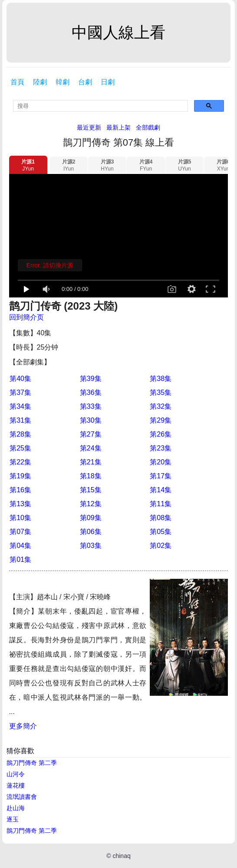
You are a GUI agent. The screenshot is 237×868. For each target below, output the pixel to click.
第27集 (91, 434)
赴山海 (16, 808)
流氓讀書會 (22, 797)
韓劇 (63, 82)
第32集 (161, 406)
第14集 (161, 490)
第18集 (91, 476)
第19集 (20, 476)
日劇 (108, 82)
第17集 (161, 476)
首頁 (17, 82)
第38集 (161, 379)
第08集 (161, 518)
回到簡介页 (26, 317)
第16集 (20, 490)
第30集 (91, 420)
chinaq (121, 856)
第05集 (161, 532)
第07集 (20, 532)
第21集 (91, 462)
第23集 (161, 448)
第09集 (91, 518)
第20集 (161, 462)
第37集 (20, 392)
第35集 (161, 392)
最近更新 (89, 127)
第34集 (20, 406)
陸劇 (40, 82)
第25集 (20, 448)
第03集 (91, 546)
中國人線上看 (118, 32)
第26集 (161, 434)
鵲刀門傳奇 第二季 (32, 763)
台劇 (85, 82)
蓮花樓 (16, 785)
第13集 (20, 504)
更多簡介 (23, 726)
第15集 (91, 490)
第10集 (20, 518)
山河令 (16, 774)
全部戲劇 (148, 127)
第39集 (91, 379)
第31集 (20, 420)
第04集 (20, 546)
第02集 (161, 546)
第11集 (161, 504)
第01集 (20, 559)
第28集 (20, 434)
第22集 (20, 462)
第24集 (91, 448)
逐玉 (13, 819)
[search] (100, 106)
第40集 (20, 379)
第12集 (91, 504)
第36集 (91, 392)
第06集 (91, 532)
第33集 (91, 406)
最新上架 (118, 127)
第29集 (161, 420)
